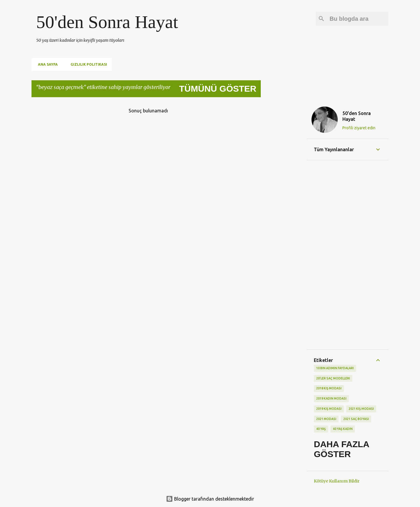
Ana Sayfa (46, 64)
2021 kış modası (361, 409)
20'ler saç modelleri (333, 378)
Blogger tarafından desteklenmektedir (210, 499)
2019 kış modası (329, 409)
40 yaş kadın (343, 429)
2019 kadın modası (331, 398)
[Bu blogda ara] (358, 19)
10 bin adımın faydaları (335, 368)
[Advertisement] (284, 189)
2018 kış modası (329, 388)
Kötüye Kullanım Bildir (337, 481)
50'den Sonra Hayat (107, 22)
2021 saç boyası (356, 419)
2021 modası (326, 419)
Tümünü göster (218, 89)
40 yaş (321, 429)
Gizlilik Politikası (87, 64)
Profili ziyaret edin (359, 128)
